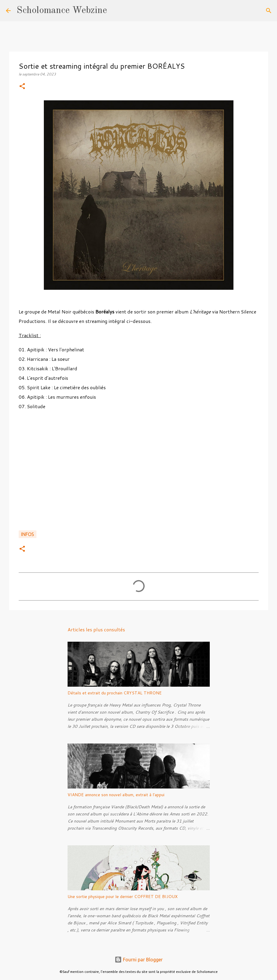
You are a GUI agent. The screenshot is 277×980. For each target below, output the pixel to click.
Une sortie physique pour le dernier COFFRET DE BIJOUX (123, 897)
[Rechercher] (115, 11)
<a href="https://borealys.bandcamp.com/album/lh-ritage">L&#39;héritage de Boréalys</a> (139, 471)
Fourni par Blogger (139, 960)
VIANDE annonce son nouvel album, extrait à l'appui (116, 795)
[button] (22, 87)
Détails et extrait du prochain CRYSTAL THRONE (115, 693)
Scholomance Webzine (62, 11)
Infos (28, 534)
